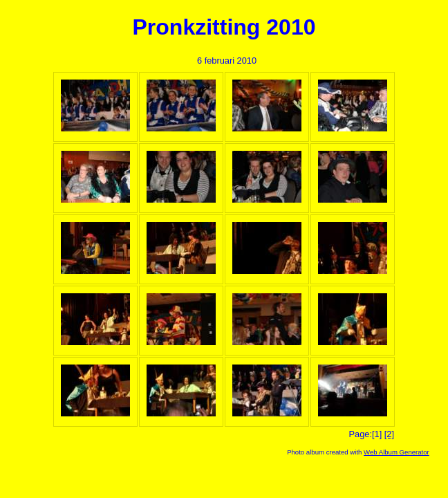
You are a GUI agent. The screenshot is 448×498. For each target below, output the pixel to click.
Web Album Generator (396, 452)
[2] (389, 434)
